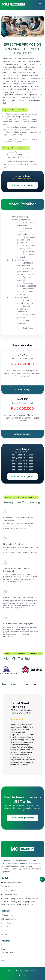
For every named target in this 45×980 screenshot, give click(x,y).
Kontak (4, 934)
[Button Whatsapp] (42, 879)
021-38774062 (10, 891)
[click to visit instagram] (20, 976)
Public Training (8, 923)
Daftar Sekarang (22, 390)
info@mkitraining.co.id (13, 882)
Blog (3, 949)
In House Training (9, 919)
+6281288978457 (11, 895)
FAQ (3, 960)
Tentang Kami (7, 915)
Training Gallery (8, 953)
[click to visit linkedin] (25, 976)
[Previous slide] (35, 684)
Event (4, 945)
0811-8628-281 (10, 886)
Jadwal (4, 931)
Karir (3, 957)
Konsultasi (6, 927)
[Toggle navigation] (40, 5)
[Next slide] (27, 684)
